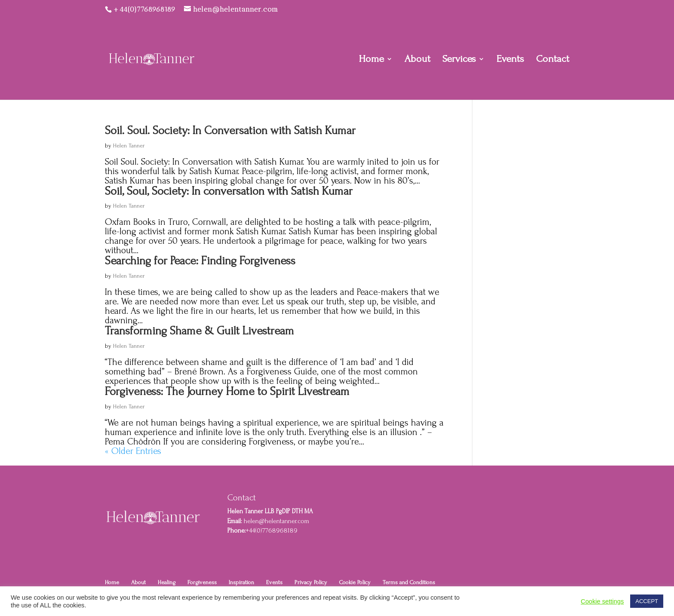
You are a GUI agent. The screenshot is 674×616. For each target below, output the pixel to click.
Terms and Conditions (409, 582)
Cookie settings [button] (602, 601)
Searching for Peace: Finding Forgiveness (200, 261)
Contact (553, 60)
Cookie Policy (355, 582)
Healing (167, 582)
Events (510, 60)
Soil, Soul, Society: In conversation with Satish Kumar (229, 191)
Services (459, 60)
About (417, 60)
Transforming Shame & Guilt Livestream (199, 331)
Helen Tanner (129, 146)
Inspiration (241, 582)
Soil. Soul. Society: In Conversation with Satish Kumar (230, 130)
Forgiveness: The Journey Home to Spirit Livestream (227, 391)
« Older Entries (133, 451)
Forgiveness (202, 582)
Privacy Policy (311, 582)
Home (371, 60)
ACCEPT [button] (647, 601)
